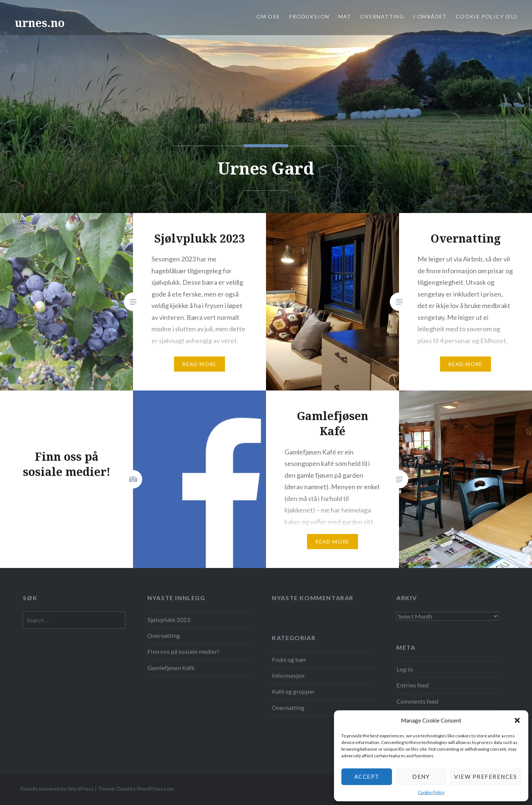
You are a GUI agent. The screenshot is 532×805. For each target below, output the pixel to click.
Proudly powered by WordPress (57, 789)
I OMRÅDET (430, 16)
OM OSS (268, 16)
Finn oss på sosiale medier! (183, 651)
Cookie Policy (431, 792)
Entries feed (412, 685)
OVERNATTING (382, 16)
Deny (421, 777)
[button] (517, 720)
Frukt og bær (289, 659)
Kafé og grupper (293, 691)
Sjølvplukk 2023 (169, 620)
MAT (345, 16)
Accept (367, 777)
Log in (405, 669)
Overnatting (164, 635)
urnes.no (40, 23)
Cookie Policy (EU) (487, 16)
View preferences (485, 777)
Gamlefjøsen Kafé (171, 668)
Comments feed (417, 701)
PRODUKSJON (309, 16)
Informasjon (288, 675)
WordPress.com (155, 789)
